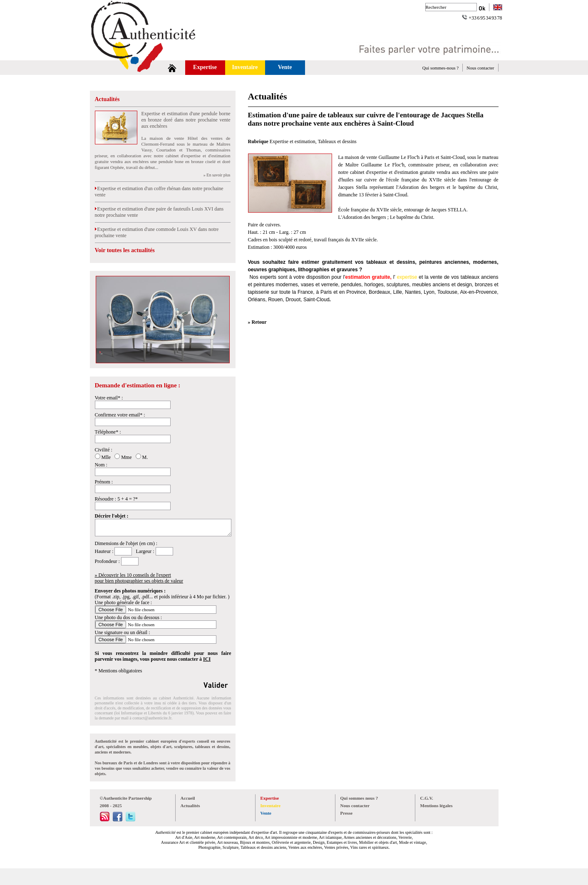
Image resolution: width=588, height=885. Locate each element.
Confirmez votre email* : (120, 415)
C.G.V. (427, 798)
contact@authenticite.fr (152, 718)
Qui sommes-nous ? (440, 68)
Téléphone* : (108, 432)
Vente (285, 67)
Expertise (205, 67)
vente (436, 277)
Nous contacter (480, 68)
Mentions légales (437, 806)
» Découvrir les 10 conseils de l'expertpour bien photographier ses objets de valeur (139, 578)
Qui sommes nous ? (359, 798)
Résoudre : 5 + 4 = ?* (117, 499)
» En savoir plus (217, 175)
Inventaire (245, 67)
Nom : (101, 465)
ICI (207, 659)
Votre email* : (109, 398)
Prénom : (104, 482)
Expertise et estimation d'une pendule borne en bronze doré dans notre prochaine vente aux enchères (186, 120)
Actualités (107, 99)
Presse (347, 813)
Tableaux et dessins (337, 141)
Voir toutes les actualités (125, 250)
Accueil (188, 798)
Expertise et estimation (293, 141)
